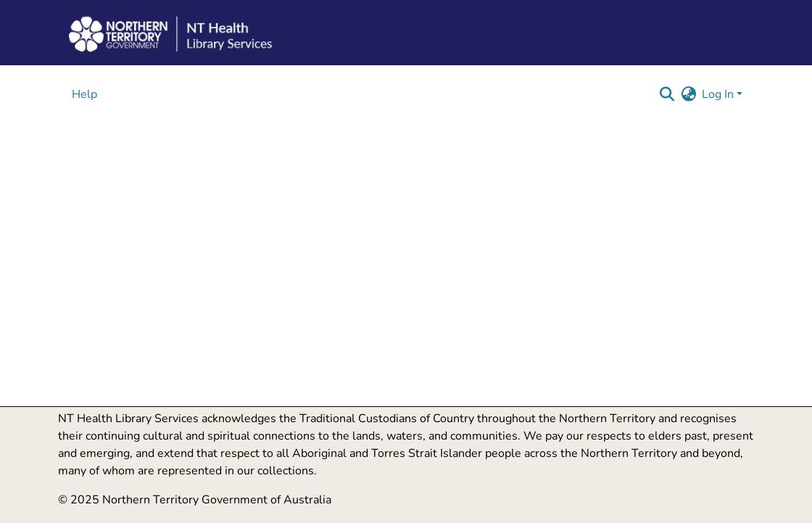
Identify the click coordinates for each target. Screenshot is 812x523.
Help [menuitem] (84, 94)
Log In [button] (719, 94)
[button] (667, 94)
